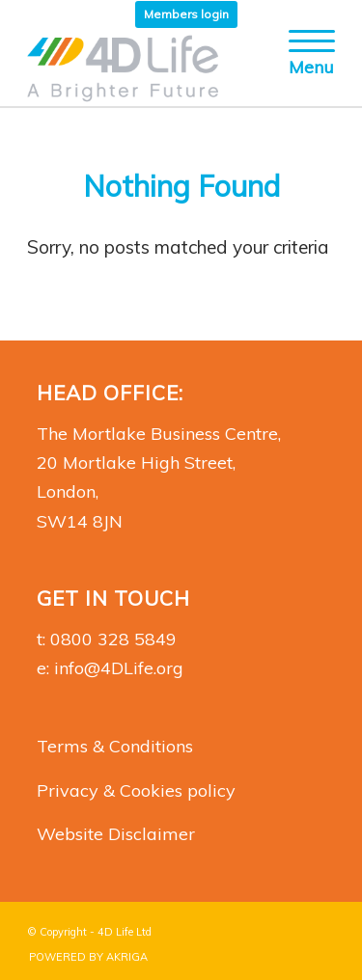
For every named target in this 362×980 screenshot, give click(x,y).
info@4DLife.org (119, 668)
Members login (186, 14)
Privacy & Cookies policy (136, 790)
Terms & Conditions (115, 746)
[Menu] (302, 68)
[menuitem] (186, 14)
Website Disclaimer (116, 834)
